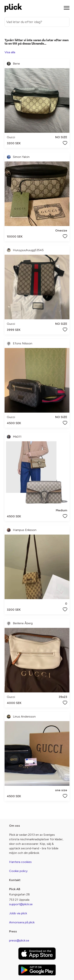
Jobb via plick (18, 913)
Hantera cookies (20, 862)
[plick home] (13, 8)
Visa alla (10, 52)
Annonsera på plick (22, 922)
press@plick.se (19, 940)
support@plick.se (21, 904)
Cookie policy (18, 871)
